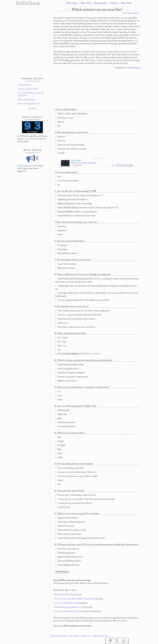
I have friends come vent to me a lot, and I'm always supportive (82, 311)
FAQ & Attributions (100, 636)
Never (59, 234)
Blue (58, 449)
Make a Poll (86, 3)
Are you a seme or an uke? (28, 89)
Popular (114, 3)
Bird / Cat (61, 346)
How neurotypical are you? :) (30, 104)
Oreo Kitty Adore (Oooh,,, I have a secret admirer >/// (79, 195)
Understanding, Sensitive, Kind (69, 365)
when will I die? (31, 139)
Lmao (59, 400)
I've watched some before (67, 181)
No (58, 126)
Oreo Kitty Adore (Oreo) (67, 549)
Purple (59, 441)
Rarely (59, 480)
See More (33, 108)
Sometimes (61, 230)
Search (117, 641)
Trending (123, 641)
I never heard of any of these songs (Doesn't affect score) (80, 538)
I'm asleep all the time (65, 422)
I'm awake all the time (65, 426)
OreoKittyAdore (134, 68)
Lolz (58, 396)
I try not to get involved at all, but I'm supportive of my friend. (82, 300)
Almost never (62, 323)
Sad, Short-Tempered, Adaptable (70, 373)
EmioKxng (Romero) (65, 553)
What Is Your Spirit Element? (84, 163)
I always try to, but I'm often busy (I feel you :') (76, 472)
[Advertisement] (97, 87)
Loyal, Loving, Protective (67, 369)
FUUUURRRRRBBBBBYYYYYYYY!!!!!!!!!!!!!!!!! (78, 354)
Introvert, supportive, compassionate (72, 377)
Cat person (61, 245)
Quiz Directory (101, 3)
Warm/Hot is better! (65, 268)
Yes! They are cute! (64, 118)
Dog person (61, 249)
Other (59, 457)
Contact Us (86, 636)
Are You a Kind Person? (65, 603)
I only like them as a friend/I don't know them (75, 216)
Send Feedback (23, 166)
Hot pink (60, 445)
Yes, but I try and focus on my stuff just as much (76, 476)
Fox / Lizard (61, 338)
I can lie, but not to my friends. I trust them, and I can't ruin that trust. (85, 499)
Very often (61, 226)
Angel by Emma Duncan (66, 518)
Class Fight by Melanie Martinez (70, 522)
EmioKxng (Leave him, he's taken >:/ (72, 199)
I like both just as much (66, 253)
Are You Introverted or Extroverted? (71, 611)
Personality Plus (25, 85)
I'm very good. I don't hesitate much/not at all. (75, 495)
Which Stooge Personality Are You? (70, 607)
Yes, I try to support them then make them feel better (78, 315)
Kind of (60, 122)
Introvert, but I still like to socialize (71, 149)
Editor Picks (126, 3)
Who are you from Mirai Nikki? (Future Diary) (76, 599)
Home (110, 641)
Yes (58, 177)
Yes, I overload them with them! (70, 468)
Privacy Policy (74, 636)
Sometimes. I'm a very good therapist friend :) (75, 319)
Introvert (60, 137)
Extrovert (60, 141)
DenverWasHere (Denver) (67, 565)
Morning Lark (62, 410)
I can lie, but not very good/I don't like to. (74, 503)
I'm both (60, 153)
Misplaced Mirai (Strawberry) (69, 557)
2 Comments (126, 13)
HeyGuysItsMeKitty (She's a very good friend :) (76, 212)
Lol (58, 391)
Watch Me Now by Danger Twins (70, 530)
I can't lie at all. (62, 507)
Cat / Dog (61, 342)
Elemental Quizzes (123, 165)
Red (58, 437)
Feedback (135, 13)
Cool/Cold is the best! (66, 264)
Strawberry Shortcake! (65, 594)
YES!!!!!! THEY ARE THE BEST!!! (71, 114)
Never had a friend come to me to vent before (75, 327)
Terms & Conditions (58, 636)
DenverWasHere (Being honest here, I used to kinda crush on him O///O (87, 208)
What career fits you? (27, 100)
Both (58, 418)
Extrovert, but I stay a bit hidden (70, 145)
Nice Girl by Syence (65, 526)
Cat (58, 350)
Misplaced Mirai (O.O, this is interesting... (74, 204)
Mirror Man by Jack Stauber (68, 534)
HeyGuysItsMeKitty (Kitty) (68, 561)
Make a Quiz (72, 3)
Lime (58, 453)
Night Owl (61, 414)
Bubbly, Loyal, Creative (66, 381)
